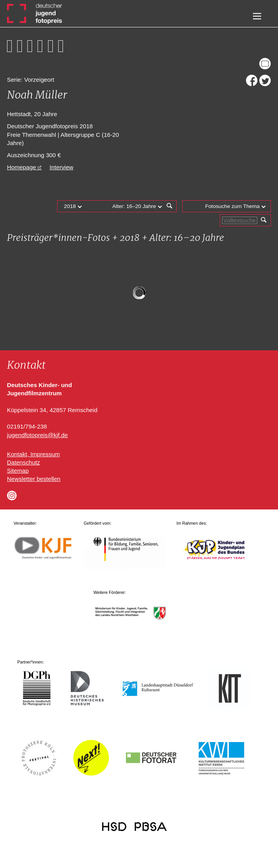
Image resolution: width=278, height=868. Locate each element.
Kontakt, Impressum (33, 454)
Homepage (22, 167)
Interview (62, 167)
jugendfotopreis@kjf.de (38, 435)
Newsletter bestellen (34, 479)
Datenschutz (23, 462)
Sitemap (18, 471)
